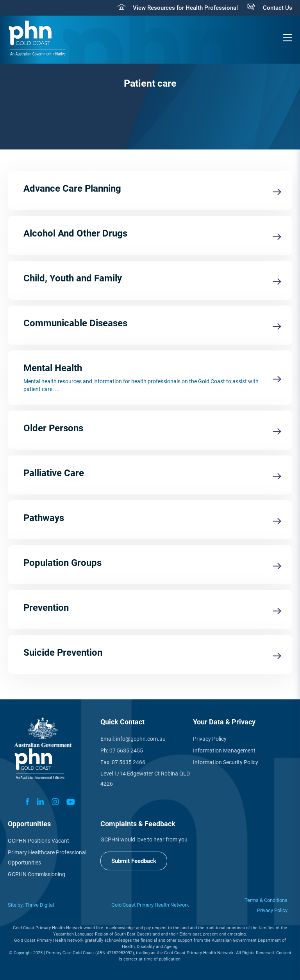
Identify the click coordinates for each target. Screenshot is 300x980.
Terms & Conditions (266, 900)
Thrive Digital (39, 905)
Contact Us (278, 8)
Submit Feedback (134, 861)
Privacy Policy (210, 739)
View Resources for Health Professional (185, 8)
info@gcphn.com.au (141, 739)
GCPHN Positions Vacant (38, 841)
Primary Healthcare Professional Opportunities (47, 857)
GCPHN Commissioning (37, 874)
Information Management (224, 751)
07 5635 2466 (129, 762)
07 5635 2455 (126, 751)
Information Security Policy (226, 762)
